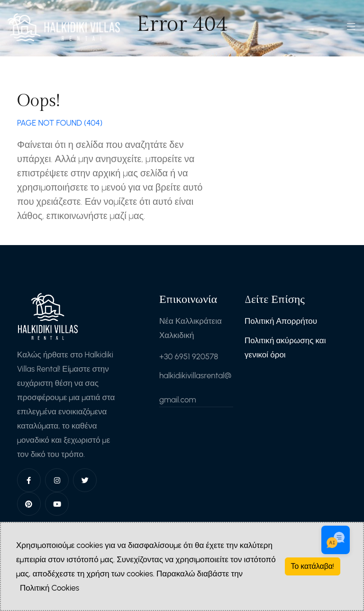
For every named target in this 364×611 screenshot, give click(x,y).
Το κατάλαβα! (313, 566)
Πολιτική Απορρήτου (281, 321)
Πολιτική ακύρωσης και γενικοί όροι (285, 347)
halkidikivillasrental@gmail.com (195, 388)
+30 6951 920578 (189, 356)
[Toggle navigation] (351, 29)
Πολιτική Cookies (50, 588)
